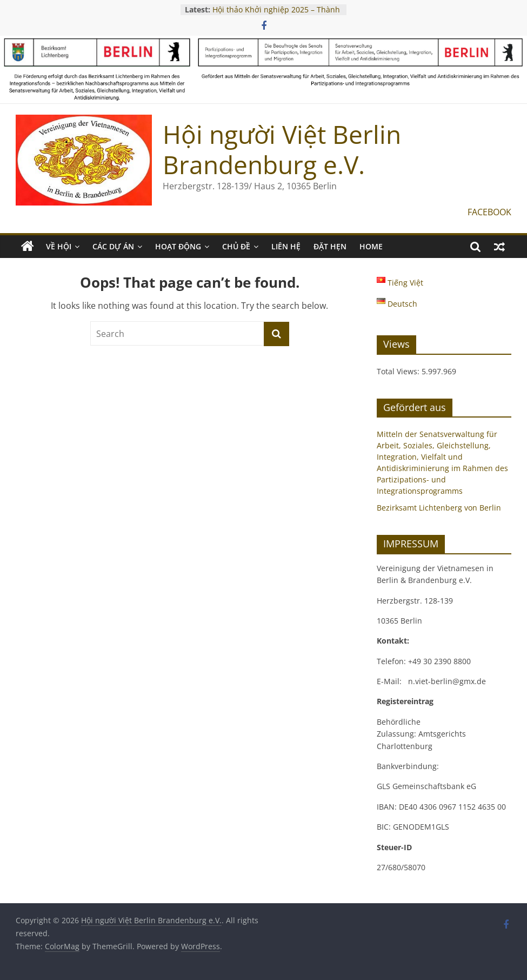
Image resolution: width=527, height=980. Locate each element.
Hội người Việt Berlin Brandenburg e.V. (282, 149)
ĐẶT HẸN (330, 246)
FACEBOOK (489, 212)
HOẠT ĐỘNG (178, 246)
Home (371, 246)
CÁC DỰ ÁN (113, 246)
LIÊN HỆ (286, 246)
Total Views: (399, 371)
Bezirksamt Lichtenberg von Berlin (439, 508)
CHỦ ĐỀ (236, 246)
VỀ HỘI (59, 246)
